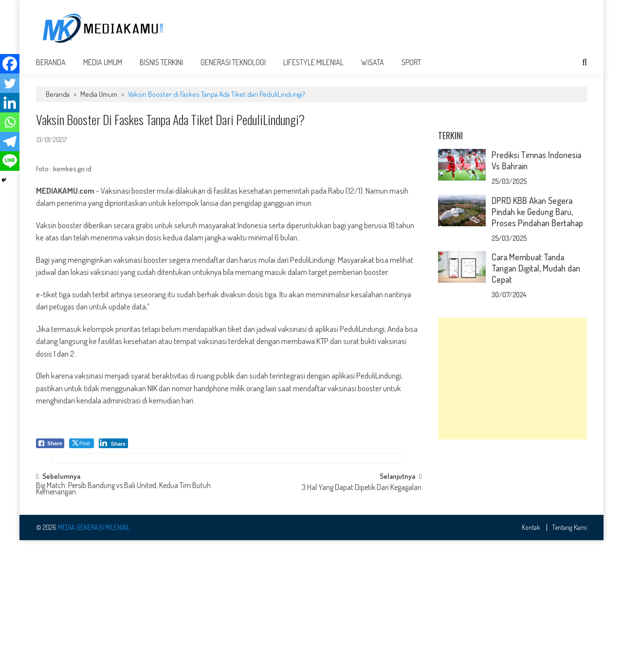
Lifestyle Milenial (313, 69)
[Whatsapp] (10, 122)
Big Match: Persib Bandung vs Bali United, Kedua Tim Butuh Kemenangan (123, 621)
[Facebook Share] (50, 450)
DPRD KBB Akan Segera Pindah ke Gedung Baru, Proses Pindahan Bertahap (537, 340)
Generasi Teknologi (233, 69)
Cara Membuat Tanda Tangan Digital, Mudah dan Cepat (536, 397)
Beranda (51, 69)
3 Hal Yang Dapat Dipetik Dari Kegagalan (362, 619)
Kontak (531, 659)
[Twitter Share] (82, 450)
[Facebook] (10, 64)
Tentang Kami (569, 659)
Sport (411, 69)
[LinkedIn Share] (114, 450)
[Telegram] (10, 142)
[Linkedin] (10, 103)
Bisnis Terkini (161, 69)
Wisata (373, 69)
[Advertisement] (410, 28)
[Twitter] (10, 83)
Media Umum (103, 69)
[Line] (10, 161)
